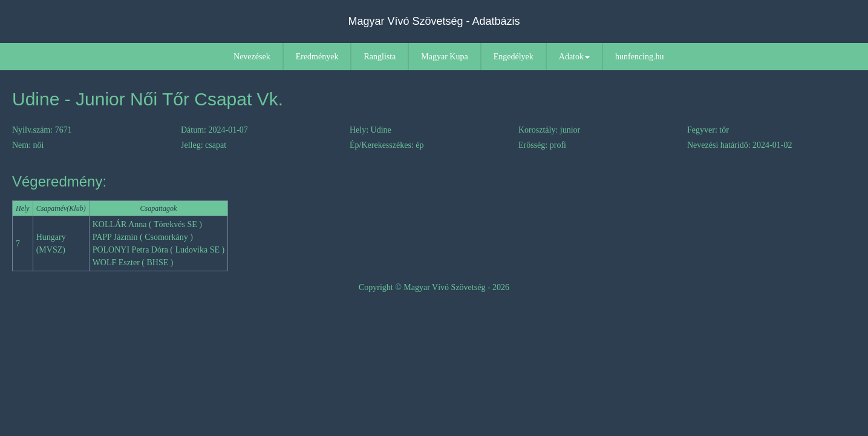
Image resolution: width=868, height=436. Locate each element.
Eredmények (317, 57)
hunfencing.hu (639, 57)
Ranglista (380, 57)
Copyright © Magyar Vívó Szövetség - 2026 (434, 287)
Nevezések (252, 57)
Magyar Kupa (444, 57)
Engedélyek (514, 57)
